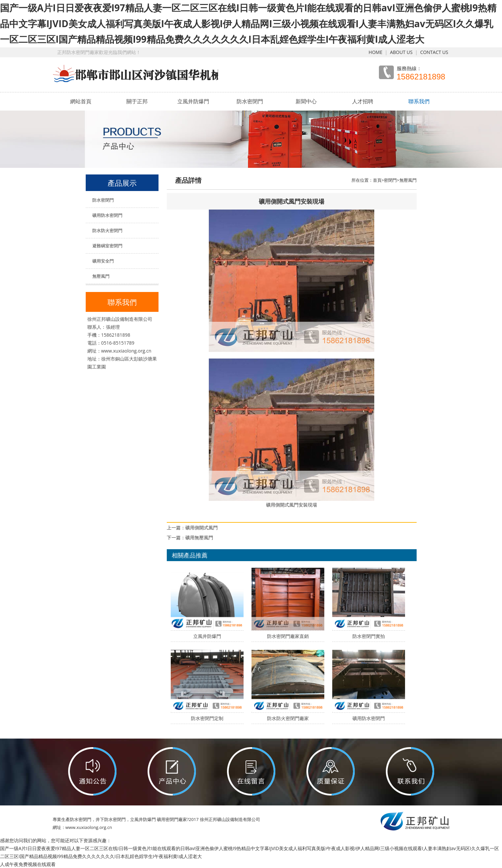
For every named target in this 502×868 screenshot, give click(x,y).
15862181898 (421, 77)
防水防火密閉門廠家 (288, 718)
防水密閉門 (250, 101)
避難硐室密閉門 (107, 246)
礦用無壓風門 (199, 537)
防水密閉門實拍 (369, 636)
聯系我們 (419, 101)
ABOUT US (401, 52)
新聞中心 (306, 101)
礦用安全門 (103, 261)
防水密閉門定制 (207, 718)
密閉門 (390, 180)
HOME (376, 52)
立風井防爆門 (193, 101)
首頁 (377, 180)
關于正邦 (137, 101)
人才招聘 (363, 101)
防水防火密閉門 (107, 230)
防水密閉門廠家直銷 (288, 636)
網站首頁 (81, 101)
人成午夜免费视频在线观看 (28, 864)
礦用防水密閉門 (107, 215)
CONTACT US (434, 52)
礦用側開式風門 (202, 528)
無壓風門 (101, 276)
